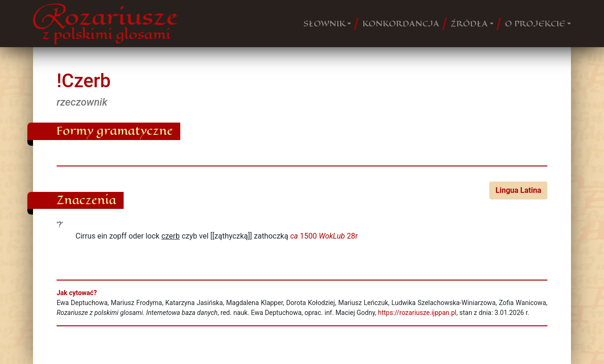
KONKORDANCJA (401, 24)
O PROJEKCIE (535, 24)
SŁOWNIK (324, 24)
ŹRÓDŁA (469, 24)
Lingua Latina (518, 190)
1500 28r (324, 236)
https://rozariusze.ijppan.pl (417, 313)
